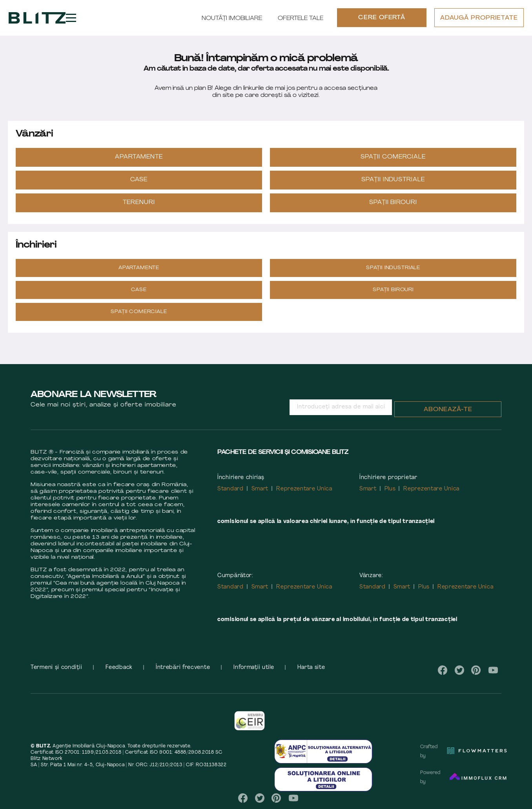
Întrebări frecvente (183, 668)
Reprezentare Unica (304, 489)
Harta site (311, 668)
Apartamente (139, 157)
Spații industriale (393, 180)
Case (139, 180)
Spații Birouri (393, 203)
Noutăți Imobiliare (232, 19)
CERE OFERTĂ (382, 18)
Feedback (119, 668)
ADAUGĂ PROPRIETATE (479, 19)
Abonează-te (448, 410)
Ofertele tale (301, 19)
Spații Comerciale (393, 157)
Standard (230, 489)
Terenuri (139, 203)
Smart (260, 489)
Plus (390, 489)
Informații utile (254, 668)
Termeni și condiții (56, 668)
